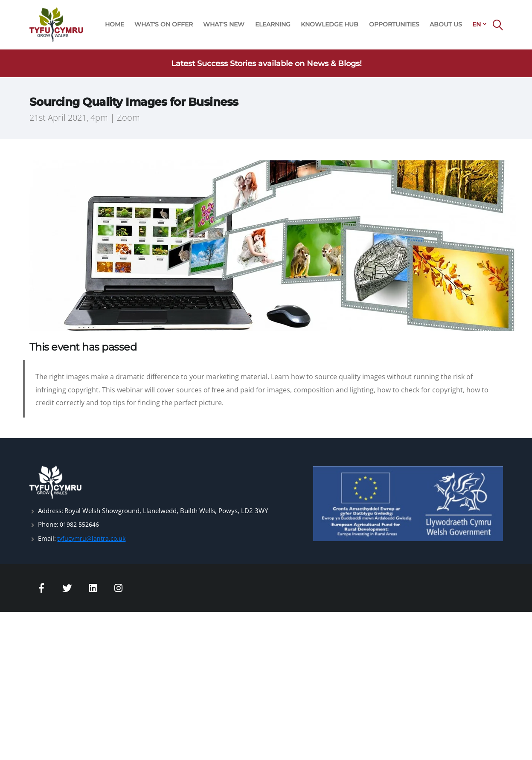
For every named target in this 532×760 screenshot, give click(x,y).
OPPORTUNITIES (394, 24)
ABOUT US (446, 24)
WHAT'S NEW (224, 24)
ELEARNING (273, 24)
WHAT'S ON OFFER (164, 24)
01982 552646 (82, 524)
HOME (115, 24)
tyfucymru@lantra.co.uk (92, 538)
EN (477, 24)
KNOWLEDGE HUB (330, 24)
